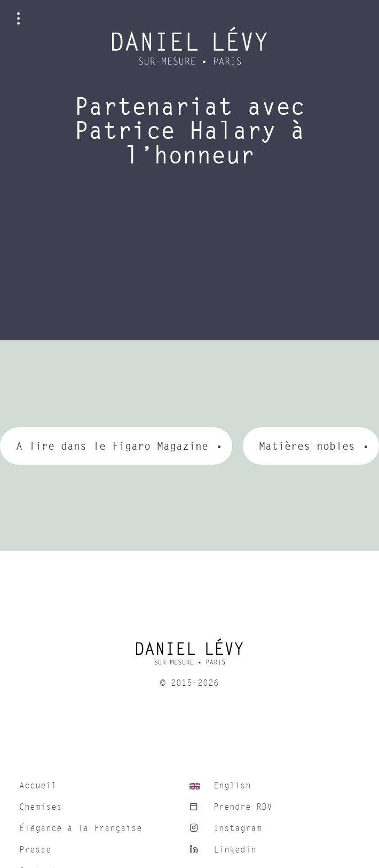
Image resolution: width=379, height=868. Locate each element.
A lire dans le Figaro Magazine (112, 446)
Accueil (38, 786)
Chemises (41, 807)
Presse (35, 850)
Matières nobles (307, 446)
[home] (190, 655)
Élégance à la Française (81, 828)
